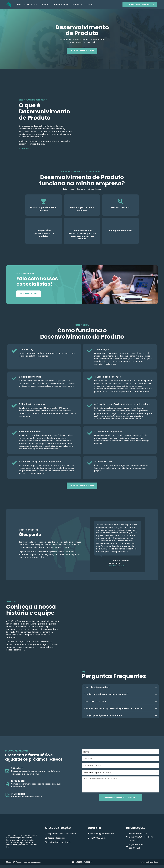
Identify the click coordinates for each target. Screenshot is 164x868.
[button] (140, 4)
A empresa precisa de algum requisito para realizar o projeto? (113, 709)
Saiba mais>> (25, 149)
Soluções (45, 4)
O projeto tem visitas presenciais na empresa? (106, 695)
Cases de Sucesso (60, 4)
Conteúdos (77, 4)
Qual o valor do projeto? (95, 702)
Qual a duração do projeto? (97, 688)
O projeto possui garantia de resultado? (103, 716)
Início (19, 4)
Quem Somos (31, 4)
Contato (89, 4)
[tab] (120, 688)
